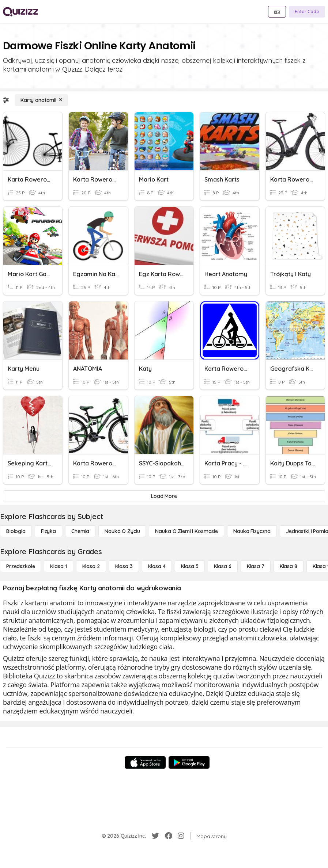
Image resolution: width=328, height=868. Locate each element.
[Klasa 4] (157, 566)
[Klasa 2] (91, 566)
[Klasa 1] (58, 566)
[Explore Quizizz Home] (20, 12)
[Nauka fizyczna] (252, 531)
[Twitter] (155, 836)
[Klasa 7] (256, 566)
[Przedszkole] (20, 566)
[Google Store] (189, 762)
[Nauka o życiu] (122, 531)
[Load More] (164, 496)
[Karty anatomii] (41, 100)
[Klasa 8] (289, 566)
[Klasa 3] (124, 566)
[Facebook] (169, 836)
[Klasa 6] (223, 566)
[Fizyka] (48, 531)
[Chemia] (80, 531)
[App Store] (145, 762)
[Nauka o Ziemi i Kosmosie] (186, 531)
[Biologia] (16, 531)
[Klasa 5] (190, 566)
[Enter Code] (307, 12)
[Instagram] (181, 836)
